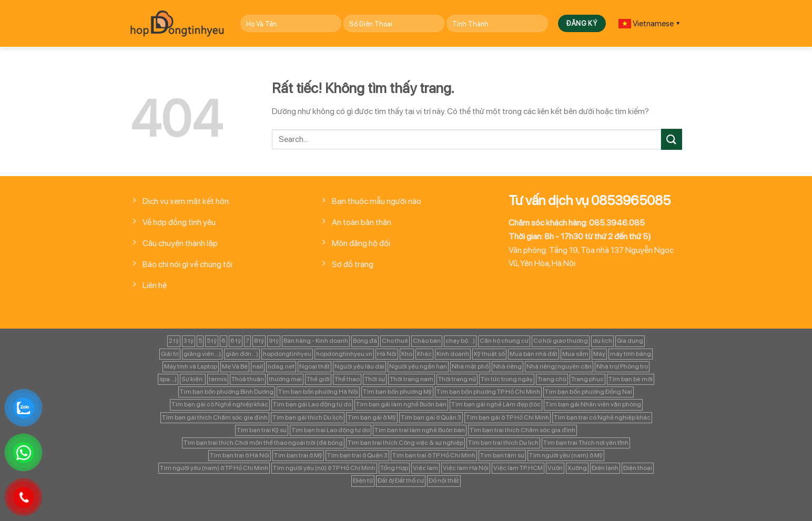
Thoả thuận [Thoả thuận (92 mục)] (248, 379)
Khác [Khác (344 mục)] (424, 354)
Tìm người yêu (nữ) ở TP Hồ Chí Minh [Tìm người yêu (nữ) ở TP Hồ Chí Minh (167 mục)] (324, 468)
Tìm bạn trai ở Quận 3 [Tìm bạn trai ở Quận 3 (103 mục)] (357, 455)
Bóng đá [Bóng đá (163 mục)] (365, 341)
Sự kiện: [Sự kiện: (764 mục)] (193, 379)
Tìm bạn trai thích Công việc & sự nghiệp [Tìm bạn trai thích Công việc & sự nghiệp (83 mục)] (405, 443)
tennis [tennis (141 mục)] (218, 379)
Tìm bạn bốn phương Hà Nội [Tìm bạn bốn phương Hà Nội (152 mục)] (318, 392)
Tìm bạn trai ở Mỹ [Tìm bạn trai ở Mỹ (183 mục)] (298, 455)
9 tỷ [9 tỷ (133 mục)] (274, 341)
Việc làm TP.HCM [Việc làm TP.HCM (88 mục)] (518, 468)
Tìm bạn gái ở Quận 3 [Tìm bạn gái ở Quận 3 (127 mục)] (431, 417)
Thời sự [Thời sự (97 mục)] (375, 379)
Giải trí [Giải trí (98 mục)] (170, 354)
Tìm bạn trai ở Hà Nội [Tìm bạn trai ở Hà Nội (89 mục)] (240, 455)
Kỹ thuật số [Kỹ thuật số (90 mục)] (489, 354)
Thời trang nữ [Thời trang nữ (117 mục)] (457, 379)
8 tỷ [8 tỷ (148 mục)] (259, 341)
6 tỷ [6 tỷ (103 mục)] (236, 341)
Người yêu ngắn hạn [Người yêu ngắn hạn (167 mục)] (418, 366)
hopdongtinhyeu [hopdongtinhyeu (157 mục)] (287, 354)
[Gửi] (672, 139)
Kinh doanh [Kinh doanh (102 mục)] (453, 354)
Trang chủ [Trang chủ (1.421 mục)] (552, 379)
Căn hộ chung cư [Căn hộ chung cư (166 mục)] (504, 341)
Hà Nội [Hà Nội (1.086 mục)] (387, 354)
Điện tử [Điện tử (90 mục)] (363, 481)
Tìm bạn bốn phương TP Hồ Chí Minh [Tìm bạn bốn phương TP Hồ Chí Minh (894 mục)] (488, 392)
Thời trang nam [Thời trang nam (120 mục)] (412, 379)
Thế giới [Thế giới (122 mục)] (318, 379)
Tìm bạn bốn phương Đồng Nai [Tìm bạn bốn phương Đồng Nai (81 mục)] (588, 392)
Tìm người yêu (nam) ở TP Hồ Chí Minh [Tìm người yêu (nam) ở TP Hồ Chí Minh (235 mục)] (214, 468)
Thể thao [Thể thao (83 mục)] (347, 379)
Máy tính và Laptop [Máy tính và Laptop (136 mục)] (191, 366)
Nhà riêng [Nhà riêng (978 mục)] (507, 366)
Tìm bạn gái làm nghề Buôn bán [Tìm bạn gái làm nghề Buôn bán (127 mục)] (401, 404)
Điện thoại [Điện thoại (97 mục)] (638, 468)
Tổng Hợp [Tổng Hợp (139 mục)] (394, 468)
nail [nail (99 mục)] (258, 366)
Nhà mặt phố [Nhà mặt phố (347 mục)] (470, 366)
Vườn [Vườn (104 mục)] (555, 468)
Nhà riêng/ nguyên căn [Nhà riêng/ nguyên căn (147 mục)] (559, 366)
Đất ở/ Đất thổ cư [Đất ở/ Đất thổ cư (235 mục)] (401, 481)
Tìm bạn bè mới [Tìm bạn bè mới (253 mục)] (631, 379)
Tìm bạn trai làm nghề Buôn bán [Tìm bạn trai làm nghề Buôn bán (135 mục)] (420, 430)
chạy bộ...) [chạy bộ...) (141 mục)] (460, 341)
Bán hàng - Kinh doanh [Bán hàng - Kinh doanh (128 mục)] (316, 341)
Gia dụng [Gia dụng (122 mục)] (630, 341)
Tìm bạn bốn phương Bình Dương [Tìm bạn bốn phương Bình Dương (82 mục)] (227, 392)
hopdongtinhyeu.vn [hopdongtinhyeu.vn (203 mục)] (344, 354)
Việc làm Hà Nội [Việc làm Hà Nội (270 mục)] (466, 468)
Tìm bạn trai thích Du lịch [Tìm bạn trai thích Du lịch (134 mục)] (503, 443)
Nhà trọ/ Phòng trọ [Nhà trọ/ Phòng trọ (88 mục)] (622, 366)
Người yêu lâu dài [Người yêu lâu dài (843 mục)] (359, 366)
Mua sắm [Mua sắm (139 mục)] (575, 354)
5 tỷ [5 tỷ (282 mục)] (212, 341)
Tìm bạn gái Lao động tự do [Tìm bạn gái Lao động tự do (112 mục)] (312, 404)
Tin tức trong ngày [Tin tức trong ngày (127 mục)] (507, 379)
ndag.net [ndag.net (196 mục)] (281, 366)
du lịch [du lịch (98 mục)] (602, 341)
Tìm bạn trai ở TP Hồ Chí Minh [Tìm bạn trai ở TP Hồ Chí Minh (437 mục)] (434, 455)
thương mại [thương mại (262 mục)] (285, 379)
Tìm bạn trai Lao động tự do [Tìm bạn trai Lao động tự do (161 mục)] (331, 430)
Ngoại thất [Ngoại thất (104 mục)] (314, 366)
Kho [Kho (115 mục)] (407, 354)
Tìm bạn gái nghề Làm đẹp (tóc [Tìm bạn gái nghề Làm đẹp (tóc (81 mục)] (496, 404)
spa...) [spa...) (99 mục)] (168, 379)
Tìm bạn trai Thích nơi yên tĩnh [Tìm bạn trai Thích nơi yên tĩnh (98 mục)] (586, 443)
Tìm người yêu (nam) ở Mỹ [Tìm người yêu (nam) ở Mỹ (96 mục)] (566, 455)
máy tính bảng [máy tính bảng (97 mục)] (631, 354)
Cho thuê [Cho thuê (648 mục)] (395, 341)
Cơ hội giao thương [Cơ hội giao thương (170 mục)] (561, 341)
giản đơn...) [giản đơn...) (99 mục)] (242, 354)
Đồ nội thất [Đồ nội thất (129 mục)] (444, 481)
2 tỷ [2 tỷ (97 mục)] (174, 341)
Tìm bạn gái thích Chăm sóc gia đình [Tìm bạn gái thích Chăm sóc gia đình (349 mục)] (215, 417)
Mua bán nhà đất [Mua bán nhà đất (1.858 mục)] (534, 354)
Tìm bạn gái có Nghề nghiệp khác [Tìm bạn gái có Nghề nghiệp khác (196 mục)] (220, 404)
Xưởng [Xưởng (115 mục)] (577, 468)
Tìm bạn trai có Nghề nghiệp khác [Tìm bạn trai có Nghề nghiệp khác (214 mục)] (602, 417)
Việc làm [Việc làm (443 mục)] (425, 468)
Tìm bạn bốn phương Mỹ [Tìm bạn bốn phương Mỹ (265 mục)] (397, 392)
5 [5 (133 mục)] (200, 341)
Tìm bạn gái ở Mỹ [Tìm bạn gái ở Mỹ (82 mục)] (372, 417)
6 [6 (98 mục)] (224, 341)
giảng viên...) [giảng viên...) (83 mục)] (202, 354)
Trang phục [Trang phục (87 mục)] (587, 379)
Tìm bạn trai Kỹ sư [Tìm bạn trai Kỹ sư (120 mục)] (262, 430)
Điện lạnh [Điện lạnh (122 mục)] (605, 468)
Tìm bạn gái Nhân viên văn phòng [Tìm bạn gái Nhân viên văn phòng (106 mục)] (593, 404)
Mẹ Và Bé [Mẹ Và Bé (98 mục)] (235, 366)
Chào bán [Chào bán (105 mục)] (427, 341)
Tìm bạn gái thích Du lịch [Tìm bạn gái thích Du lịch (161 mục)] (308, 417)
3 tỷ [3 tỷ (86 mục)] (189, 341)
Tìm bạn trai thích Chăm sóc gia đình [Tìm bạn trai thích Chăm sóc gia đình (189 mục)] (522, 430)
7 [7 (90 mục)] (247, 341)
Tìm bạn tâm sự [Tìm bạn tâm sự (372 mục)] (502, 455)
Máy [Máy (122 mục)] (599, 354)
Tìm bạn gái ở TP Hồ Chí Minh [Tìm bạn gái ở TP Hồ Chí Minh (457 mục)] (507, 417)
